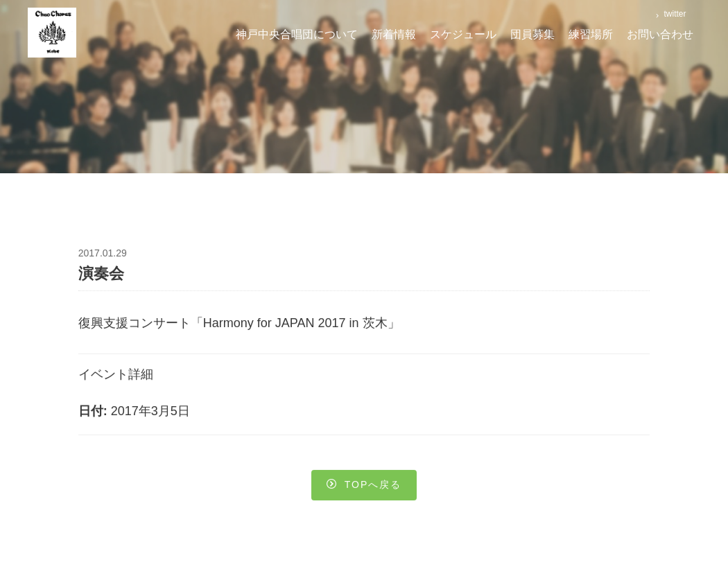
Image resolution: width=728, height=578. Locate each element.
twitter (674, 14)
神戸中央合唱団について (297, 34)
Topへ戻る (364, 487)
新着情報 (394, 34)
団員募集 (532, 34)
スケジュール (463, 34)
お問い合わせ (660, 34)
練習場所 (591, 34)
